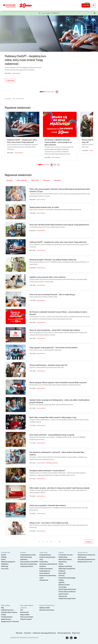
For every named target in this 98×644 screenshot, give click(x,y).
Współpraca (5, 564)
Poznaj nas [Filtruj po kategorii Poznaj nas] (46, 180)
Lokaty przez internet (27, 566)
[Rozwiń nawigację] (94, 5)
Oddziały (4, 557)
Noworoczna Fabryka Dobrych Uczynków (27, 618)
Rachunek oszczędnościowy (29, 564)
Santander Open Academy (9, 612)
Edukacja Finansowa (7, 610)
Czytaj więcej (10, 80)
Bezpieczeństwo (83, 552)
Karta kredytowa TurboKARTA (29, 562)
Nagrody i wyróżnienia (65, 566)
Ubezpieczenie (44, 580)
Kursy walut (5, 568)
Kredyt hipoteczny (45, 571)
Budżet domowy (6, 619)
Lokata (41, 578)
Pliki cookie (19, 633)
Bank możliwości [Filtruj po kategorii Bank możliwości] (22, 180)
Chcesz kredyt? (50, 13)
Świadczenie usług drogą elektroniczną (44, 633)
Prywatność (28, 633)
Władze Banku (63, 557)
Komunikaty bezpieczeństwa (86, 559)
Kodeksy (61, 580)
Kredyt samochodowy (46, 568)
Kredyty (3, 614)
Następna (89, 542)
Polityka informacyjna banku (67, 598)
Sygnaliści (61, 582)
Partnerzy (62, 575)
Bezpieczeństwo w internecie (10, 621)
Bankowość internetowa (47, 610)
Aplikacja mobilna (45, 608)
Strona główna (8, 99)
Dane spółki (62, 573)
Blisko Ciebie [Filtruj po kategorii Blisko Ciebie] (35, 180)
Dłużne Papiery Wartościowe (67, 589)
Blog (14, 99)
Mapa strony (76, 633)
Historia (61, 564)
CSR (22, 610)
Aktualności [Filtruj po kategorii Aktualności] (58, 180)
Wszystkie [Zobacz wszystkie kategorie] (10, 180)
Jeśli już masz (43, 552)
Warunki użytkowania (64, 633)
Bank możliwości (20, 99)
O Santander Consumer (66, 555)
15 (59, 542)
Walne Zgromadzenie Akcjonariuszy (65, 560)
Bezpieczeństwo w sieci (85, 562)
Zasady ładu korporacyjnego (67, 578)
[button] (95, 13)
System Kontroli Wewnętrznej (63, 595)
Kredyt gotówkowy (45, 555)
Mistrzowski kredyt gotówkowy (26, 558)
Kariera (3, 559)
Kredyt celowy (44, 562)
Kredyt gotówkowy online (28, 555)
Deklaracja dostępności (8, 562)
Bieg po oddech (25, 614)
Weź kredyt (86, 5)
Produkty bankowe (7, 617)
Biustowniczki (24, 612)
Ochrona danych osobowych (67, 591)
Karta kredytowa (45, 573)
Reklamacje (5, 566)
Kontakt (4, 555)
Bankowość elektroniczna (47, 605)
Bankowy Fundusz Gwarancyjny (64, 586)
